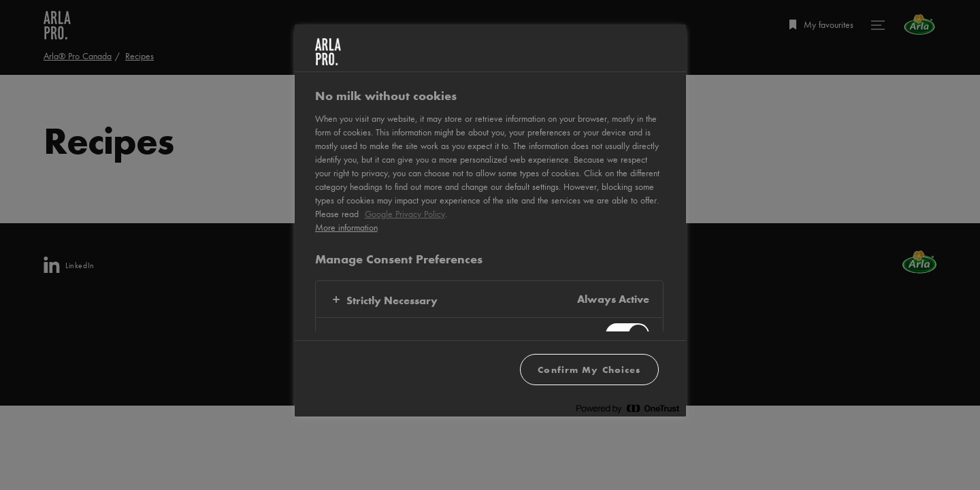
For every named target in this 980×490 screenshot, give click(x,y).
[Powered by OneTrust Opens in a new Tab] (627, 408)
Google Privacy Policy (405, 214)
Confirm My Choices (589, 369)
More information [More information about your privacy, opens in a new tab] (346, 227)
